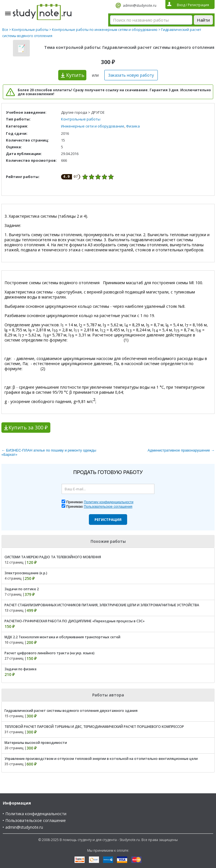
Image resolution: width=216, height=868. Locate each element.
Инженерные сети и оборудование (93, 126)
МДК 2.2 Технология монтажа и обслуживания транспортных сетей (62, 637)
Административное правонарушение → (181, 450)
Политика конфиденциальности (36, 814)
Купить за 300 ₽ (28, 427)
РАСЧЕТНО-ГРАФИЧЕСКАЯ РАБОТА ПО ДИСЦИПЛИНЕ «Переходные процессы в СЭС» (75, 621)
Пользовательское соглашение (36, 820)
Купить (75, 75)
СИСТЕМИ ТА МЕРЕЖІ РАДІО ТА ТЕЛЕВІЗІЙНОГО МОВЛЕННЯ (53, 557)
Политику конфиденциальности (109, 502)
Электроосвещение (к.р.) (26, 573)
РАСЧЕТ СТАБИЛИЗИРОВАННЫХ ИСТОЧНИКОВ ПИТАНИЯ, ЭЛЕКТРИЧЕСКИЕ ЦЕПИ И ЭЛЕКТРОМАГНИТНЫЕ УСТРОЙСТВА (102, 605)
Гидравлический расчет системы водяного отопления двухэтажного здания (71, 711)
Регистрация (108, 520)
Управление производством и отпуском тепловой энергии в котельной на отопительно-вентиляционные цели (101, 759)
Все (5, 30)
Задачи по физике (21, 669)
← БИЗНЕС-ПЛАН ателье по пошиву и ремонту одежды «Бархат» (49, 452)
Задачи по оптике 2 (22, 589)
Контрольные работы (30, 30)
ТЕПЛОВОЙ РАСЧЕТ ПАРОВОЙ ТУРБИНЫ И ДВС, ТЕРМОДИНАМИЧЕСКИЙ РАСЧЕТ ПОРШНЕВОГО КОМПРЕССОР (94, 727)
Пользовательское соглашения (108, 507)
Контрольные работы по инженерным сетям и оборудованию (105, 30)
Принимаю (100, 502)
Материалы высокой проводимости (36, 743)
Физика (133, 126)
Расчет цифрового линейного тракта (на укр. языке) (49, 653)
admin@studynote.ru (140, 5)
